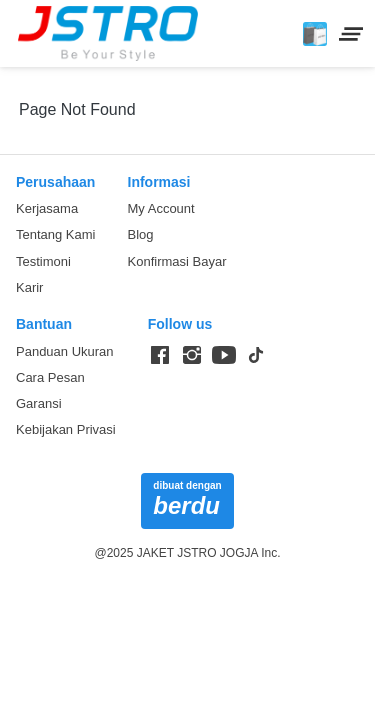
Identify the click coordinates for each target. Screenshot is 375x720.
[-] (160, 356)
